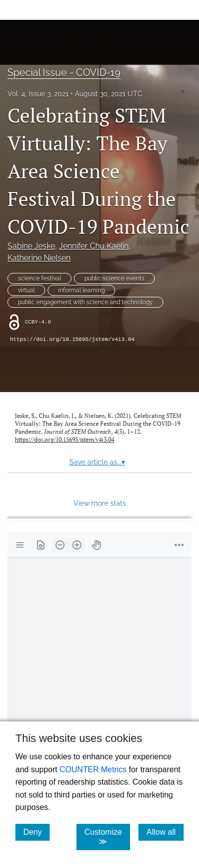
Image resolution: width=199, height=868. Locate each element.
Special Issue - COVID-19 (64, 72)
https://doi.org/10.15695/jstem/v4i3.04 (72, 339)
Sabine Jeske (31, 246)
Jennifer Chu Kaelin (94, 246)
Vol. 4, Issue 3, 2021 (38, 94)
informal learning (81, 290)
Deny (36, 832)
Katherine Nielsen (39, 258)
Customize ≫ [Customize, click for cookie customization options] (107, 837)
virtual (26, 290)
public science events (114, 278)
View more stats (100, 503)
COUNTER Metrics (93, 769)
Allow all (165, 832)
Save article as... (97, 462)
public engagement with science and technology (85, 302)
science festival (39, 278)
